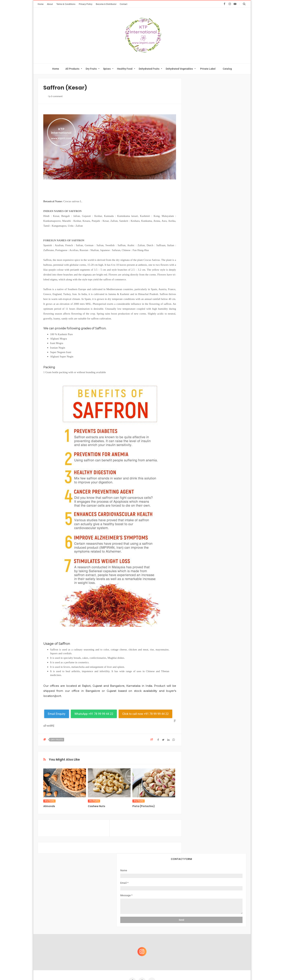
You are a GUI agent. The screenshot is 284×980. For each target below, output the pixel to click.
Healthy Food (125, 69)
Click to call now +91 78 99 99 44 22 (145, 714)
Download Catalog (159, 919)
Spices (107, 69)
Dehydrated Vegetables (179, 69)
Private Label (208, 69)
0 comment (55, 96)
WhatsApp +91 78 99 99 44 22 (94, 714)
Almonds (49, 806)
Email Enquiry (57, 714)
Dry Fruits (91, 69)
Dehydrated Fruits (149, 69)
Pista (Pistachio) (144, 806)
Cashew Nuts (97, 806)
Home (41, 4)
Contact (124, 4)
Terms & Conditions (66, 4)
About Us (88, 919)
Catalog (227, 69)
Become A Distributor (106, 4)
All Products (72, 69)
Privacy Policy (86, 4)
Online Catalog (132, 919)
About (50, 4)
